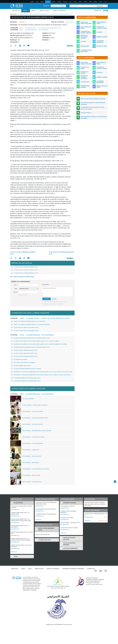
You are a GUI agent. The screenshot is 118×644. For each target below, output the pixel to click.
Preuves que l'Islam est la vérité (86, 63)
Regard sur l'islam (44, 11)
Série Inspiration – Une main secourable (32, 424)
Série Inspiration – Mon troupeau (31, 463)
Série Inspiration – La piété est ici (31, 450)
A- (67, 22)
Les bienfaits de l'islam (23, 14)
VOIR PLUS (14, 552)
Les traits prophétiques (28, 399)
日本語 (75, 2)
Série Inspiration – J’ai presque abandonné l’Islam (35, 418)
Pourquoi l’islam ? (86, 113)
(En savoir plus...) (15, 510)
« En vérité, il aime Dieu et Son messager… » (24, 362)
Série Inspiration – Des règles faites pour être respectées (37, 431)
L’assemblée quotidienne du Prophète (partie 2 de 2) (26, 381)
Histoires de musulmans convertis (84, 37)
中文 (70, 2)
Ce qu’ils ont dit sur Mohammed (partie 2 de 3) (24, 270)
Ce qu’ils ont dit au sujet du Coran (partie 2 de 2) (25, 331)
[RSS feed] (106, 571)
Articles (25, 11)
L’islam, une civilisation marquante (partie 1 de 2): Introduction (28, 321)
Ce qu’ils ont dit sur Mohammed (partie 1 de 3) (23, 253)
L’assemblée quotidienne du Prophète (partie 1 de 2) (26, 378)
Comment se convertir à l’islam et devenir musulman (93, 103)
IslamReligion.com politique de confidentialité (73, 569)
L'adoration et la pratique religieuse (86, 32)
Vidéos (33, 11)
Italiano (80, 2)
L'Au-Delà (99, 72)
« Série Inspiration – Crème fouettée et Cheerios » (35, 405)
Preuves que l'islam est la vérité (86, 23)
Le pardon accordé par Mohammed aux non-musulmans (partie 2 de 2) (31, 347)
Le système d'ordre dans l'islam (86, 51)
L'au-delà (99, 32)
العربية (37, 2)
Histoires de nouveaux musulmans (84, 77)
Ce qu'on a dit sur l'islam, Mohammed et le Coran (39, 14)
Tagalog (86, 2)
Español (42, 2)
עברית (105, 2)
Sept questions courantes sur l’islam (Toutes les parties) (94, 117)
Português (65, 2)
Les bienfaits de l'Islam (101, 63)
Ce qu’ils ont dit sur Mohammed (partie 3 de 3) (61, 253)
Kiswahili (95, 2)
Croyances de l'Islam (85, 68)
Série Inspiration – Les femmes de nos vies (33, 437)
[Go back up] (115, 482)
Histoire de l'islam (102, 46)
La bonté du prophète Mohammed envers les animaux (26, 369)
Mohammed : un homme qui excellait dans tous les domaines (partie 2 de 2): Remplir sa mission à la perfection (41, 375)
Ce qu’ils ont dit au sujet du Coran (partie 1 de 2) (25, 327)
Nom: (16, 285)
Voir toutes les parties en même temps (22, 277)
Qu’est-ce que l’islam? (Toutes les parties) (93, 99)
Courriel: (15, 292)
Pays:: (16, 289)
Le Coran (83, 41)
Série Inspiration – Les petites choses (32, 482)
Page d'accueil (16, 11)
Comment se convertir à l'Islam (102, 68)
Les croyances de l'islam (86, 27)
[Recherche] (95, 6)
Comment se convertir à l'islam (102, 27)
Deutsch (54, 2)
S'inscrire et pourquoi (58, 6)
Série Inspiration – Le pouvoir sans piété (33, 411)
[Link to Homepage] (16, 6)
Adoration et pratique (84, 72)
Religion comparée (102, 37)
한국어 (101, 2)
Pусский (59, 2)
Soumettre (47, 299)
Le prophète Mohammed (31, 30)
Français (48, 2)
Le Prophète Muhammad (33, 394)
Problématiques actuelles (85, 86)
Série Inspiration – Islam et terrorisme (32, 456)
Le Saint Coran (85, 82)
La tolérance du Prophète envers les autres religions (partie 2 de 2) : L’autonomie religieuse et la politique (39, 344)
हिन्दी (90, 2)
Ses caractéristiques (44, 30)
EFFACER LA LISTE (103, 521)
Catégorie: (14, 28)
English (32, 2)
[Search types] (102, 6)
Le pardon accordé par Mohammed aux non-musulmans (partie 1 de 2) (31, 338)
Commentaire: (46, 285)
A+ (72, 22)
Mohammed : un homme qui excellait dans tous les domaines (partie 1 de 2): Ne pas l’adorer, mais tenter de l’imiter (42, 372)
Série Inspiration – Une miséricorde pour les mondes (36, 469)
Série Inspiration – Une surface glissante (33, 443)
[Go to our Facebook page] (96, 571)
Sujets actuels (85, 46)
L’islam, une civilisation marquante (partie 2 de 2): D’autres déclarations (31, 324)
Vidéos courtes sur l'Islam (102, 86)
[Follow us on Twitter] (101, 571)
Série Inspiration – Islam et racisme (31, 475)
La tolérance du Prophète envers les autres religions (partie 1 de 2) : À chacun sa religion (35, 341)
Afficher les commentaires (59, 11)
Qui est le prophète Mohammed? (21, 366)
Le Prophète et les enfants (19, 359)
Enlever (106, 517)
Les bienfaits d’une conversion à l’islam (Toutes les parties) (92, 108)
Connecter (46, 6)
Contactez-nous (98, 10)
